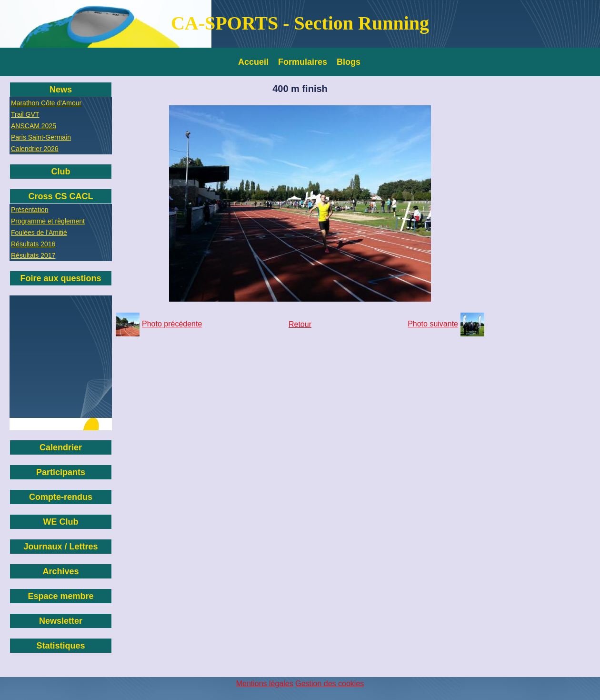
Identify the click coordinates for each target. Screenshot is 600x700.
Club (61, 172)
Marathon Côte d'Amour (46, 103)
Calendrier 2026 (35, 149)
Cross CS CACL (60, 196)
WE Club (61, 522)
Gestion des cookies (330, 684)
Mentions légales (265, 684)
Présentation (30, 210)
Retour (300, 324)
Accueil (253, 62)
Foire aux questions (60, 278)
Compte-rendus (61, 497)
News (61, 90)
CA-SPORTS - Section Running (300, 23)
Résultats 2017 (33, 255)
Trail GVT (25, 114)
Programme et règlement (48, 221)
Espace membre (60, 596)
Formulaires (303, 62)
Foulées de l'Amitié (39, 233)
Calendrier (61, 447)
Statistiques (60, 646)
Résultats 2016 (33, 244)
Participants (61, 472)
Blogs (349, 62)
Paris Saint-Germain (41, 137)
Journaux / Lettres (60, 547)
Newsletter (61, 621)
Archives (60, 571)
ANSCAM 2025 (34, 126)
